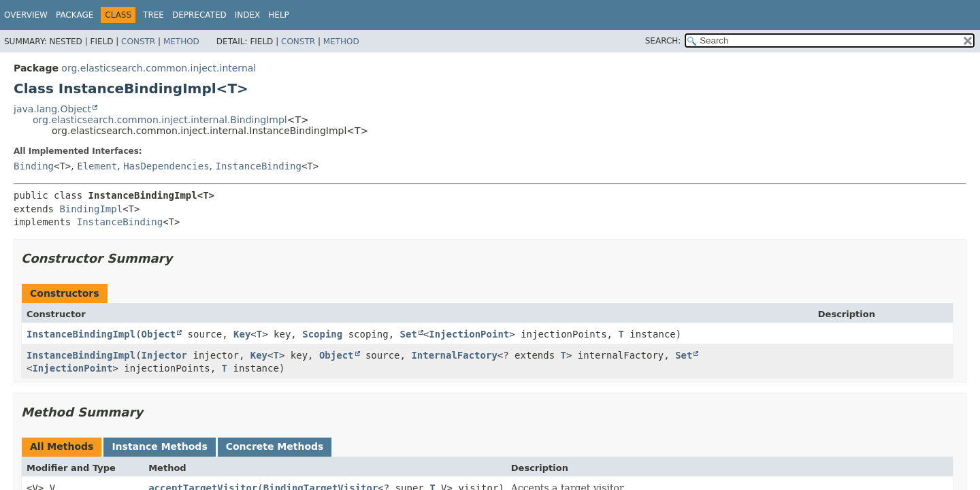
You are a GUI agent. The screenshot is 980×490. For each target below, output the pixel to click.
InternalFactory (454, 355)
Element (97, 166)
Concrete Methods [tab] (275, 446)
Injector (164, 355)
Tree (153, 15)
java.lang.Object (52, 109)
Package (75, 15)
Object (159, 334)
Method (181, 42)
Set (409, 334)
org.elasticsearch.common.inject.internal (159, 68)
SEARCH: (663, 41)
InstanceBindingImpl (81, 334)
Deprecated (199, 15)
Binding (34, 166)
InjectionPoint (469, 334)
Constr (138, 42)
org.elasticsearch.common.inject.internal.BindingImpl (160, 120)
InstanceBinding (258, 166)
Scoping (322, 334)
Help (279, 15)
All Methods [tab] (62, 446)
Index (248, 15)
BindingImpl (91, 209)
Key (242, 334)
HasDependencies (166, 166)
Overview (26, 15)
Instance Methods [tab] (159, 446)
